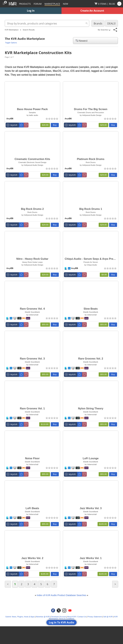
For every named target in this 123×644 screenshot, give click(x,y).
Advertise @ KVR (43, 617)
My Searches (104, 30)
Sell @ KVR (108, 617)
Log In (31, 11)
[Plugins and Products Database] (25, 4)
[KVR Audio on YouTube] (70, 610)
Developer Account (58, 617)
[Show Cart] (105, 4)
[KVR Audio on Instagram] (64, 610)
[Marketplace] (52, 4)
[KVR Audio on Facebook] (53, 610)
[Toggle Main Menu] (4, 4)
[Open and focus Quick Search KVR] (119, 4)
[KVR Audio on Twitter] (59, 610)
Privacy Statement (95, 617)
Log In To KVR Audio (61, 622)
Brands (98, 23)
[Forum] (38, 4)
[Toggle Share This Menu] (115, 30)
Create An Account (92, 11)
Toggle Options (11, 43)
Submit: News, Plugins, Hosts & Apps (20, 617)
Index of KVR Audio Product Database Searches (62, 595)
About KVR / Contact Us (77, 617)
